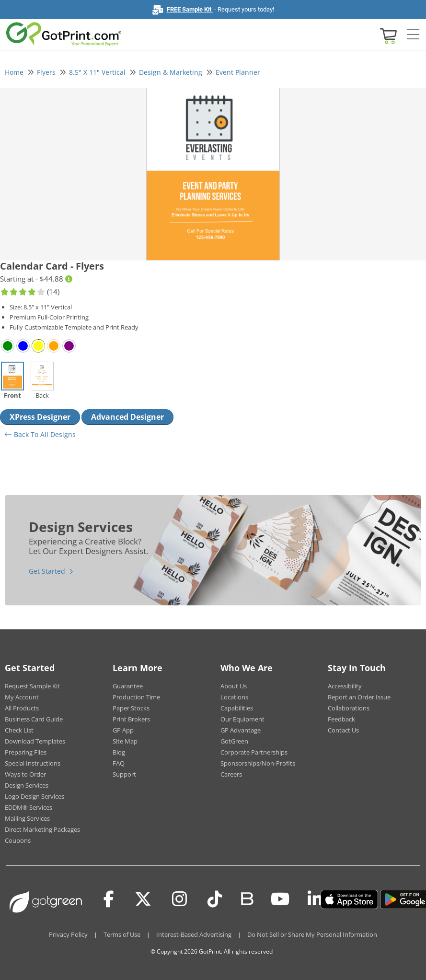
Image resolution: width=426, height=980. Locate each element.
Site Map (125, 741)
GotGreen (234, 741)
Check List (19, 730)
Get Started (47, 571)
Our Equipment (242, 719)
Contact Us (343, 730)
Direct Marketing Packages (42, 829)
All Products (22, 708)
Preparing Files (26, 752)
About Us (234, 686)
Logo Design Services (35, 796)
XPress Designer (40, 417)
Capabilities (237, 708)
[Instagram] (179, 899)
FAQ (119, 763)
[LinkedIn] (315, 899)
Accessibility (345, 686)
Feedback (341, 719)
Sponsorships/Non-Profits (258, 763)
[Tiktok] (215, 899)
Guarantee (128, 686)
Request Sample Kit (32, 686)
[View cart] (387, 35)
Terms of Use (122, 934)
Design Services (27, 785)
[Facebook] (109, 899)
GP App (123, 730)
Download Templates (35, 741)
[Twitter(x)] (143, 899)
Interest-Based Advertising (194, 934)
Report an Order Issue (359, 697)
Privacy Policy (68, 934)
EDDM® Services (29, 807)
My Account (22, 697)
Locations (234, 697)
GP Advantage (241, 730)
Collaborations (349, 708)
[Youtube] (280, 899)
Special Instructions (33, 763)
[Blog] (247, 898)
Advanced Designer (127, 417)
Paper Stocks (131, 708)
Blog (119, 752)
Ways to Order (25, 774)
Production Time (136, 697)
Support (124, 774)
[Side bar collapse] (413, 35)
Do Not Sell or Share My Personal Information (312, 934)
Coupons (18, 840)
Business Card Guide (34, 719)
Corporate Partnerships (254, 752)
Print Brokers (131, 719)
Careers (231, 774)
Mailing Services (27, 818)
